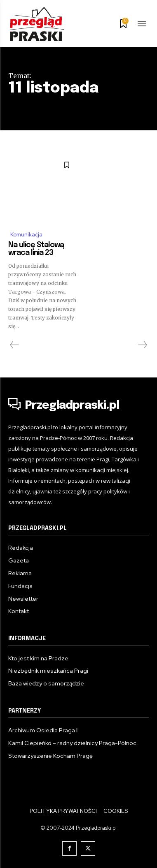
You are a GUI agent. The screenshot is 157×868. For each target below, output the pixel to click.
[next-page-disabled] (142, 345)
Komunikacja (26, 235)
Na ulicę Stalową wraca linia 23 (36, 249)
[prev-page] (15, 345)
